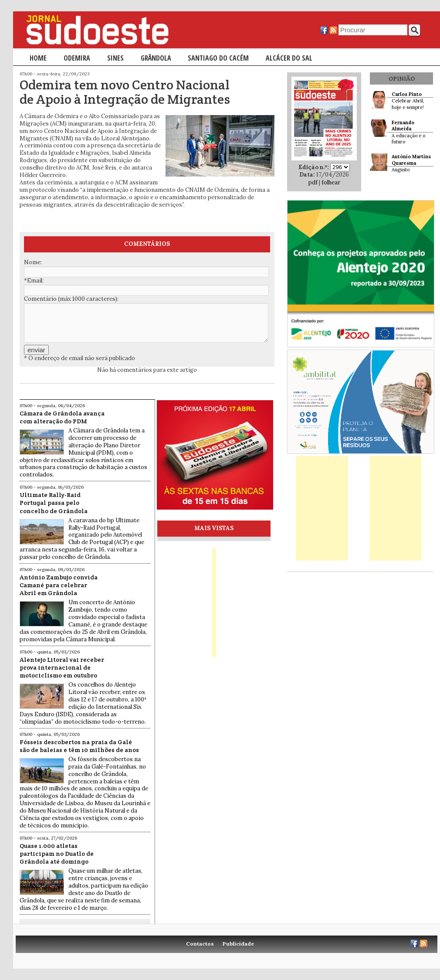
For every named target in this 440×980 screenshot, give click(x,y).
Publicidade (238, 944)
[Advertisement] (322, 508)
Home (38, 58)
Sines (115, 58)
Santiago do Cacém (218, 58)
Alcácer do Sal (289, 58)
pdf (313, 182)
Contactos (200, 944)
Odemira (77, 58)
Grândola (156, 58)
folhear (331, 182)
